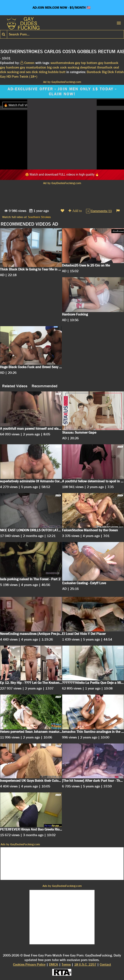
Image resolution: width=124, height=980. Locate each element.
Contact (105, 964)
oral (116, 67)
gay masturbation (33, 67)
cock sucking (70, 67)
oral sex (25, 72)
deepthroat (88, 67)
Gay (3, 76)
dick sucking (9, 72)
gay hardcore (10, 67)
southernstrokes (62, 63)
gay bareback (108, 63)
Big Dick (108, 72)
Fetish (119, 72)
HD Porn (13, 76)
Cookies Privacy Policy (29, 964)
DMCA (54, 964)
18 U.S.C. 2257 (85, 964)
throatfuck (105, 67)
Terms (66, 964)
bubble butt (57, 72)
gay (78, 63)
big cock (53, 67)
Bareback (94, 72)
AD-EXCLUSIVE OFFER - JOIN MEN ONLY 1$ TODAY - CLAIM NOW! (62, 92)
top (83, 63)
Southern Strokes (39, 217)
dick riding (39, 72)
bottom (92, 63)
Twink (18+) (28, 76)
